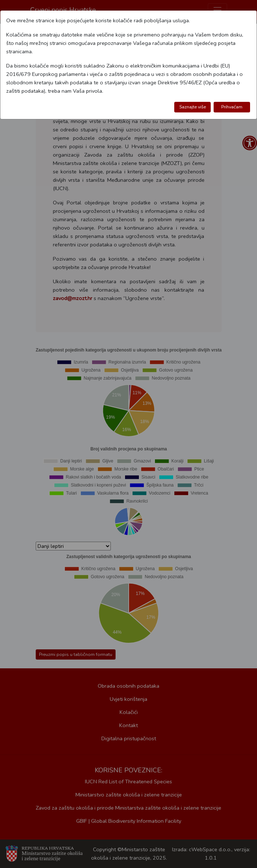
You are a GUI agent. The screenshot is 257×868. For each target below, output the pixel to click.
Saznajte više (193, 107)
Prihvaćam (232, 107)
